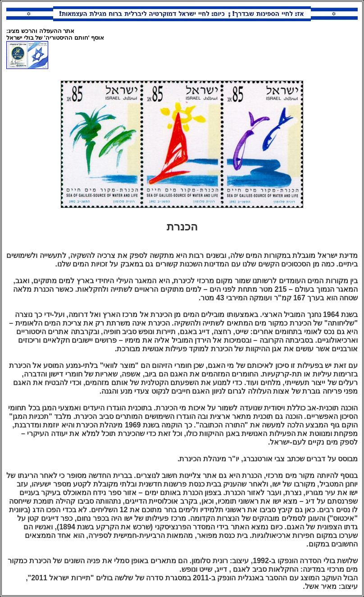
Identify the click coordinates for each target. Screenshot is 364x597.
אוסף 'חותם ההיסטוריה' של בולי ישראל (55, 38)
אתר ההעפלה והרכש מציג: (40, 31)
